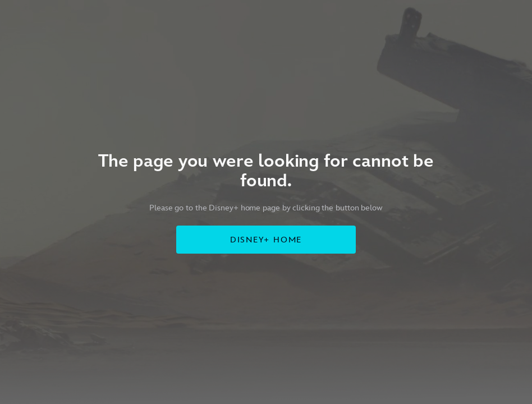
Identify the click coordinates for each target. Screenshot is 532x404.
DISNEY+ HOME (266, 240)
